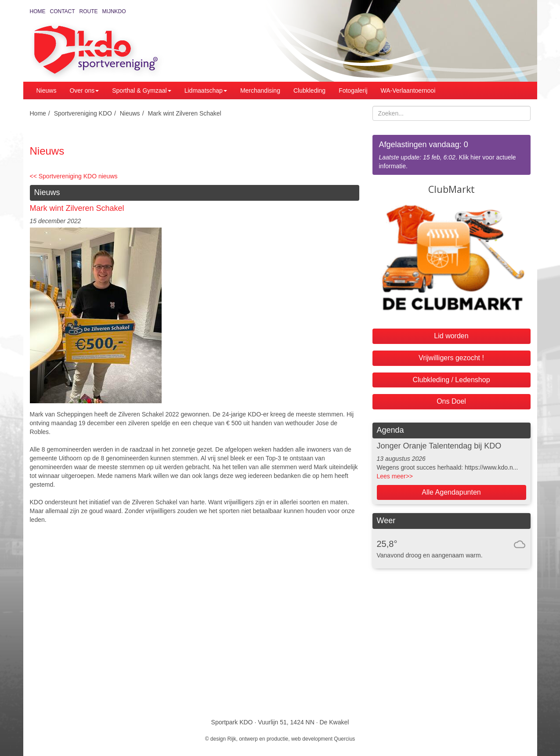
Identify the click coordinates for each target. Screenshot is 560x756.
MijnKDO (114, 11)
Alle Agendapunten (451, 492)
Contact (63, 11)
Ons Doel (451, 401)
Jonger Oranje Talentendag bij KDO (439, 446)
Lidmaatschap (206, 90)
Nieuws (47, 90)
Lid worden (451, 336)
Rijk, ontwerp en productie (258, 739)
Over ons (84, 90)
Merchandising (260, 90)
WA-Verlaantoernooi (408, 90)
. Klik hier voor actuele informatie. (452, 154)
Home (38, 11)
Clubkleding (309, 90)
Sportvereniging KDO (83, 113)
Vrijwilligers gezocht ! (451, 358)
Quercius (344, 739)
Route (89, 11)
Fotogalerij (353, 90)
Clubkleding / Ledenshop (451, 380)
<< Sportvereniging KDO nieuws (74, 176)
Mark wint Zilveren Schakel (184, 113)
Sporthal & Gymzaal (142, 90)
